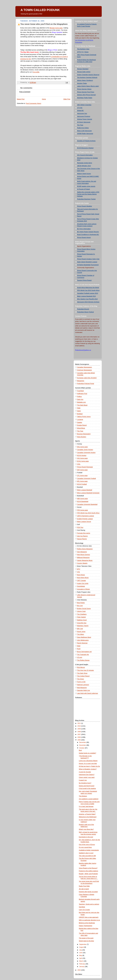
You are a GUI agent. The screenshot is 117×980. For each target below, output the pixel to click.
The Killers (81, 634)
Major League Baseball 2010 (86, 296)
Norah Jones (81, 632)
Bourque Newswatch (84, 434)
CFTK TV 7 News (83, 52)
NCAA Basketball (83, 502)
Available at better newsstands (89, 850)
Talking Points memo (84, 417)
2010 (79, 726)
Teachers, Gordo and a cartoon (89, 904)
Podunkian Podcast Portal (86, 384)
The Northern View (83, 49)
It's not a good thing (85, 847)
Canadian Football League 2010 (88, 293)
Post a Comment (25, 92)
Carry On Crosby (84, 910)
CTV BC (80, 108)
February (82, 964)
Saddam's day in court (86, 853)
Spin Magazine (82, 552)
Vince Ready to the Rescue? (88, 868)
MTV (79, 569)
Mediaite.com (81, 402)
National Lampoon (83, 685)
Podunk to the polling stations (88, 871)
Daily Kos (80, 399)
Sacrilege (82, 907)
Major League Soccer (84, 522)
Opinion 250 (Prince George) (86, 95)
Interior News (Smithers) (85, 80)
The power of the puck (86, 938)
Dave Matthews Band (84, 637)
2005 (79, 740)
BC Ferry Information (84, 229)
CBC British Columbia (84, 105)
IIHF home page (82, 470)
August (82, 947)
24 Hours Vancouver (84, 122)
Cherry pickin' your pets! (87, 777)
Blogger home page (56, 28)
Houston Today (82, 83)
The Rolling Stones (83, 660)
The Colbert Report (83, 676)
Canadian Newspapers (85, 367)
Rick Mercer (81, 667)
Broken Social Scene (84, 609)
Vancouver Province (84, 116)
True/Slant (80, 391)
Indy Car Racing (82, 536)
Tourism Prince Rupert (84, 280)
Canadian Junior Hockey (85, 450)
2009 (79, 729)
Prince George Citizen (84, 89)
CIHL (79, 464)
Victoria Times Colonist (85, 119)
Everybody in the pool (86, 837)
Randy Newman (82, 643)
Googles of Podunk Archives (86, 141)
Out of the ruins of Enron (87, 845)
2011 (79, 723)
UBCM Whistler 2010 (84, 166)
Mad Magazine (82, 688)
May (81, 955)
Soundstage (81, 586)
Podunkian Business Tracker (86, 199)
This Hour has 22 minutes (86, 670)
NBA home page (82, 499)
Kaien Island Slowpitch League (87, 262)
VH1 (79, 572)
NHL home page (82, 447)
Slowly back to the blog (86, 941)
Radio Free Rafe (84, 886)
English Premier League (85, 519)
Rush (79, 649)
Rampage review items (85, 163)
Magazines (81, 381)
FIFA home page (83, 510)
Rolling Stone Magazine (85, 549)
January (82, 967)
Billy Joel (80, 629)
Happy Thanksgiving (86, 926)
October (82, 748)
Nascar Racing (82, 539)
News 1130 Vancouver (84, 131)
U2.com (80, 657)
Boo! (80, 750)
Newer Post (21, 99)
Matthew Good (82, 620)
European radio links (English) (87, 378)
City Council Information (85, 155)
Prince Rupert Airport (84, 237)
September (83, 944)
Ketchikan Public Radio (85, 98)
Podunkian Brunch (83, 309)
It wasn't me (83, 780)
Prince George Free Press (86, 92)
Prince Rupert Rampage (85, 467)
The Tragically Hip (83, 655)
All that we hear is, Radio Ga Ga (89, 766)
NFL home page (82, 481)
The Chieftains (82, 614)
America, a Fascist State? (87, 814)
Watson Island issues (84, 174)
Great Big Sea (82, 623)
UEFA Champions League (86, 516)
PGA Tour (80, 527)
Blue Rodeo (81, 603)
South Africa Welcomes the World (88, 288)
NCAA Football (82, 484)
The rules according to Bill (87, 856)
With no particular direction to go (89, 920)
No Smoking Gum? (85, 783)
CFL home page (82, 476)
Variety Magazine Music (85, 560)
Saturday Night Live (84, 690)
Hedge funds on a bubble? (87, 753)
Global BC (80, 111)
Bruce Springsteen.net (84, 652)
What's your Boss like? (86, 829)
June (81, 953)
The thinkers (83, 796)
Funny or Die (81, 682)
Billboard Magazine (83, 558)
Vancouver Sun (82, 113)
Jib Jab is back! (84, 889)
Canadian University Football (86, 478)
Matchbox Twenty (83, 626)
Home (44, 99)
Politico (79, 397)
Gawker (80, 422)
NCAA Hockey (82, 455)
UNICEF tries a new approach (89, 917)
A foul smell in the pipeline (87, 789)
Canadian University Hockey (86, 453)
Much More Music (83, 578)
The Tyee (80, 125)
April (81, 958)
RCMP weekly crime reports (86, 186)
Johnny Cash (81, 611)
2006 (79, 737)
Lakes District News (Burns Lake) (88, 86)
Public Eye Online (83, 128)
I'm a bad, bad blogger (86, 806)
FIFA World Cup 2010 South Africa (88, 290)
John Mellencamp (83, 640)
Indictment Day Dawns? (87, 775)
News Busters (82, 437)
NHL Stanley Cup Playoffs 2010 (87, 299)
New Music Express (84, 555)
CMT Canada (81, 581)
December (83, 742)
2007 (79, 734)
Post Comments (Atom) (34, 103)
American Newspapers (85, 370)
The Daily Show (82, 673)
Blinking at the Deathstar (87, 923)
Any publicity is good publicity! (89, 799)
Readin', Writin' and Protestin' (88, 874)
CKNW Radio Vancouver (85, 134)
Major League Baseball (85, 490)
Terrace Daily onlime (84, 72)
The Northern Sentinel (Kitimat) (87, 78)
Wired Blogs (81, 428)
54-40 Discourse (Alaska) (85, 148)
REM (79, 646)
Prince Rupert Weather (85, 206)
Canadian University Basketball (87, 504)
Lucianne (80, 420)
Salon (79, 411)
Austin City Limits (83, 583)
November (83, 745)
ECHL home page (83, 461)
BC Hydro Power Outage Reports (88, 232)
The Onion (81, 679)
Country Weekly (82, 563)
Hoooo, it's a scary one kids (88, 764)
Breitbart (80, 414)
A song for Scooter (85, 772)
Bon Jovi (80, 606)
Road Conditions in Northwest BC (88, 235)
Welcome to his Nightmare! (88, 817)
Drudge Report (82, 425)
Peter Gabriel (81, 617)
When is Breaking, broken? (88, 769)
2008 (79, 732)
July (81, 950)
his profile (36, 72)
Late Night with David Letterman (88, 693)
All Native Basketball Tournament (88, 265)
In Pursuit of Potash (84, 189)
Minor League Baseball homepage (88, 493)
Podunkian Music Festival (85, 312)
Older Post (67, 99)
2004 (79, 970)
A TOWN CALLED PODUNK (40, 10)
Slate (79, 408)
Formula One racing (84, 533)
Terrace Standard (83, 69)
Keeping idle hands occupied (88, 892)
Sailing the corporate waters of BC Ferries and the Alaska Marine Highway (88, 194)
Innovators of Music (83, 589)
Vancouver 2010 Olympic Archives (88, 302)
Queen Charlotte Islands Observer (88, 75)
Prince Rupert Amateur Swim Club (88, 259)
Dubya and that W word (87, 786)
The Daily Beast (82, 405)
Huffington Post (82, 394)
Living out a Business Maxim (88, 761)
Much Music (81, 575)
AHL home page (82, 458)
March (81, 961)
